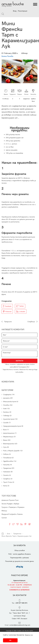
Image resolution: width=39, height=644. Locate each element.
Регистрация (23, 11)
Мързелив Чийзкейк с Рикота (12, 514)
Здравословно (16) (9, 461)
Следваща (32, 322)
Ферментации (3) (9, 437)
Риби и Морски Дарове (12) (12, 451)
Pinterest (8, 312)
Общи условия (20, 550)
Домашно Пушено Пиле (10, 500)
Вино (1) (5, 430)
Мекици (4, 511)
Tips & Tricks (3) (8, 482)
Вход (15, 11)
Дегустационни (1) (9, 433)
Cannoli (4, 518)
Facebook (8, 306)
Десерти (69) (7, 398)
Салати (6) (6, 475)
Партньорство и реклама (19, 558)
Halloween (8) (7, 472)
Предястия (17, 534)
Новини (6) (6, 454)
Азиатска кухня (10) (10, 419)
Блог (9, 534)
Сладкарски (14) (8, 395)
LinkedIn (22, 312)
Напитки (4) (7, 465)
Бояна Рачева (7, 56)
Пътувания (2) (8, 458)
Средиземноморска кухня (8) (12, 426)
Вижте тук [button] (29, 635)
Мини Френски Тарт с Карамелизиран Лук (16, 536)
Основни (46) (7, 405)
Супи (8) (5, 447)
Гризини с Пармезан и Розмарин (13, 507)
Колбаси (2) (6, 412)
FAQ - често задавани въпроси (20, 554)
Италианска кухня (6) (10, 402)
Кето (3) (5, 486)
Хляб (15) (6, 409)
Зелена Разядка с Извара (10, 504)
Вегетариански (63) (9, 444)
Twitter (22, 306)
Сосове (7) (6, 423)
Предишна (7, 322)
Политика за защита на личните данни (19, 561)
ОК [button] (10, 640)
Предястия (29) (8, 468)
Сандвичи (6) (7, 479)
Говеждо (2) (7, 416)
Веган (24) (6, 440)
